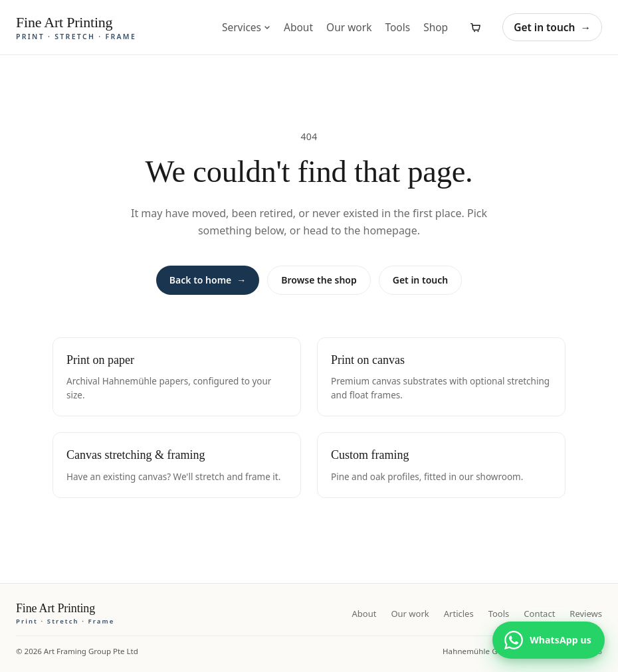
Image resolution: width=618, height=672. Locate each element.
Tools (397, 27)
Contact (539, 614)
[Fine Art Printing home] (65, 614)
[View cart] (475, 27)
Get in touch (552, 27)
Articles (459, 614)
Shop (436, 27)
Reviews (586, 614)
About (298, 27)
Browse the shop (319, 280)
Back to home (208, 280)
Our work (349, 27)
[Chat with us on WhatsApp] (549, 640)
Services (246, 27)
